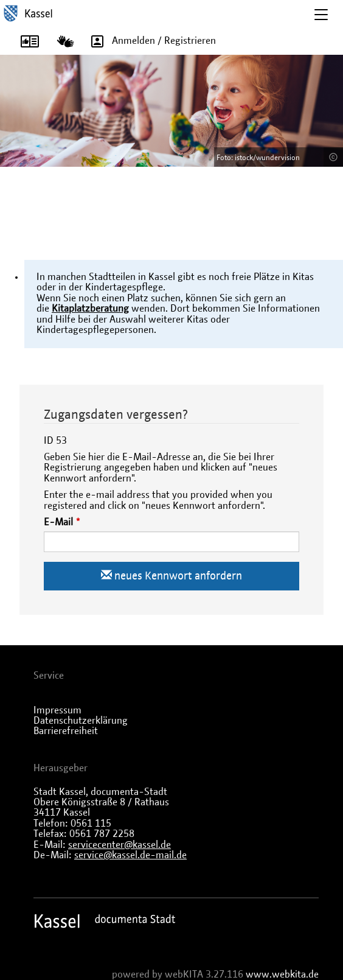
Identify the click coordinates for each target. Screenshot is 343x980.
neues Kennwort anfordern (171, 576)
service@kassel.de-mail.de (130, 855)
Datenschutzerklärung (81, 721)
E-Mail (58, 522)
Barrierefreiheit (66, 731)
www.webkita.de (282, 975)
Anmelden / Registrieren (149, 41)
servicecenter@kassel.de (120, 845)
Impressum (57, 710)
